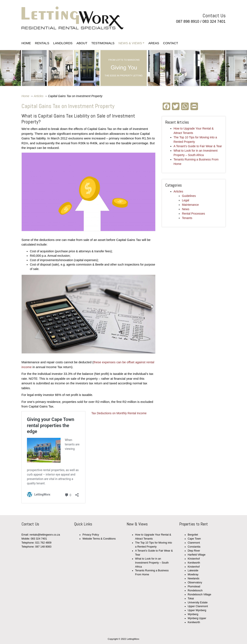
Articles (39, 96)
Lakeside (193, 571)
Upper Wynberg (197, 610)
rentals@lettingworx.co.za (45, 535)
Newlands (193, 579)
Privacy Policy (91, 535)
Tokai (191, 599)
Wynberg (193, 614)
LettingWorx (72, 19)
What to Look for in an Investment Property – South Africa (152, 563)
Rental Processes (194, 214)
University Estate (198, 603)
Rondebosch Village (199, 595)
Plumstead (194, 587)
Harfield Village (197, 555)
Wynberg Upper (197, 618)
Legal (186, 200)
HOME (26, 43)
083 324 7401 (214, 21)
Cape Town (194, 539)
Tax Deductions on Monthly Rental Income (119, 413)
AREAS (154, 43)
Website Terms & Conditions (99, 539)
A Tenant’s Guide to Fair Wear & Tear (198, 146)
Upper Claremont (198, 606)
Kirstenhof (194, 567)
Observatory (195, 583)
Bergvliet (193, 535)
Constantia (194, 547)
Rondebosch (195, 591)
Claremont (194, 543)
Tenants (187, 218)
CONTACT (171, 43)
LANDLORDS (63, 43)
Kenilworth (194, 563)
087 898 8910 (188, 21)
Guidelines (189, 196)
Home (25, 96)
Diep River (194, 551)
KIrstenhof (194, 559)
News (186, 209)
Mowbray (193, 575)
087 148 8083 (43, 547)
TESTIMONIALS (103, 43)
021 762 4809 (43, 543)
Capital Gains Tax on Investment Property (68, 106)
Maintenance (190, 205)
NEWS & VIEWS (130, 43)
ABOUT (82, 43)
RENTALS (42, 43)
